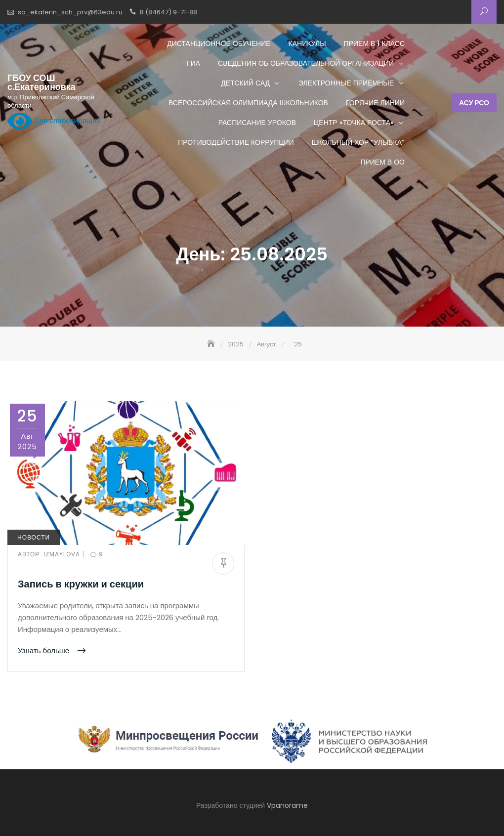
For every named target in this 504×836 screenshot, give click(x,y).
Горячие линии (375, 103)
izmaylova (50, 554)
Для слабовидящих (54, 121)
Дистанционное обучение (219, 43)
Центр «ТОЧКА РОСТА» (354, 123)
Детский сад (245, 83)
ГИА (193, 63)
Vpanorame (287, 805)
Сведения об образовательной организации (306, 63)
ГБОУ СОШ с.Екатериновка (42, 83)
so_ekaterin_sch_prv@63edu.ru (70, 12)
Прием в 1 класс (374, 43)
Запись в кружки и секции (81, 584)
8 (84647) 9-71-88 (168, 12)
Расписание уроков (257, 123)
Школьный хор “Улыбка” (358, 142)
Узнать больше (44, 650)
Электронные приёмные (346, 83)
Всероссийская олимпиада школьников (248, 103)
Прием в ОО (382, 162)
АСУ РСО (474, 103)
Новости (34, 537)
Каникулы (307, 43)
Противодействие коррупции (236, 142)
